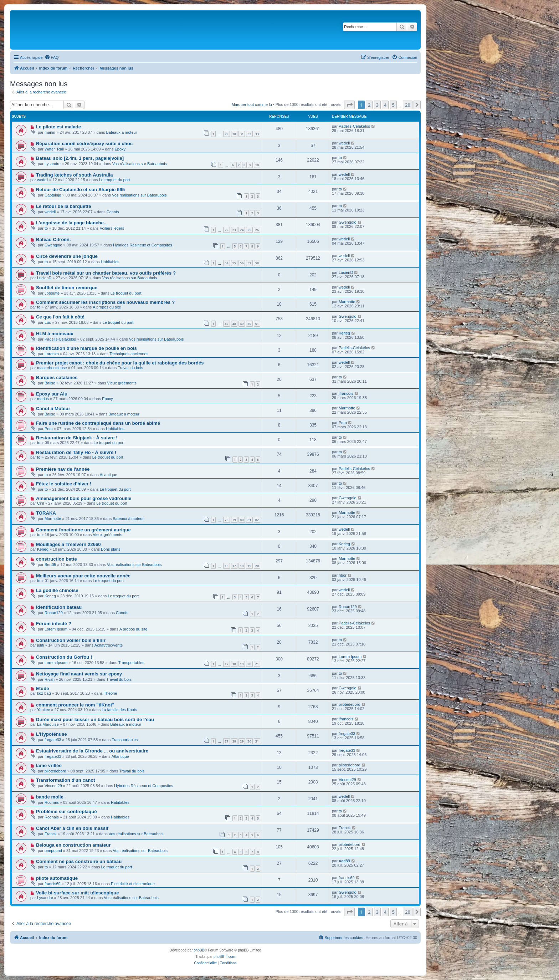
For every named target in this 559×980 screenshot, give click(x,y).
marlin (50, 132)
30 (234, 134)
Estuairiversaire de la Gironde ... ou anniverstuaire (92, 751)
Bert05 (50, 565)
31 (242, 134)
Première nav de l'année (63, 469)
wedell (344, 143)
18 (242, 566)
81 (249, 520)
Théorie (110, 693)
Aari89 (344, 861)
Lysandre (53, 164)
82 (257, 520)
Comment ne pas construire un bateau (79, 861)
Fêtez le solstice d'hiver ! (64, 484)
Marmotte (347, 302)
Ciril (40, 503)
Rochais (52, 802)
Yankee (44, 710)
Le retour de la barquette (64, 206)
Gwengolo (348, 222)
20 (257, 566)
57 (249, 263)
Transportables (131, 663)
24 (242, 230)
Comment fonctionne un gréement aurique (83, 530)
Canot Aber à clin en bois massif (72, 828)
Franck (51, 834)
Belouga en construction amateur (73, 845)
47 (226, 324)
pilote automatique (57, 878)
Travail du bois (130, 368)
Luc (48, 322)
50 (249, 324)
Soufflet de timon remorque (67, 288)
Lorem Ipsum (56, 629)
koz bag (44, 693)
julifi (40, 645)
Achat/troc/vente (109, 645)
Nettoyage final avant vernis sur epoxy (79, 674)
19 (249, 566)
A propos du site (107, 307)
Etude (43, 688)
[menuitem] (52, 57)
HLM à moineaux (55, 334)
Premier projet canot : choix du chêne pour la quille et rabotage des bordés (120, 363)
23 (234, 230)
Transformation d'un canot (66, 780)
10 (257, 165)
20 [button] (408, 105)
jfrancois (346, 393)
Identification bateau (59, 607)
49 (242, 324)
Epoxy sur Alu (52, 394)
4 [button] (385, 105)
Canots (113, 212)
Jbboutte (52, 293)
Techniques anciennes (129, 354)
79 (234, 520)
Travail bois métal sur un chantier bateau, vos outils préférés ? (106, 273)
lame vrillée (49, 765)
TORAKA (46, 513)
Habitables (110, 262)
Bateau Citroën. (53, 239)
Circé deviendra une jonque (67, 256)
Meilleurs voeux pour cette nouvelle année (83, 576)
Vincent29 (53, 786)
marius (43, 399)
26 (257, 230)
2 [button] (369, 105)
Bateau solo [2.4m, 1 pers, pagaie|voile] (80, 158)
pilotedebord (350, 704)
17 (234, 566)
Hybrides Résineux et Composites (143, 245)
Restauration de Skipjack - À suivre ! (77, 438)
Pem (49, 429)
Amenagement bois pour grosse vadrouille (84, 498)
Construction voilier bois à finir (71, 640)
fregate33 (53, 740)
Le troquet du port (115, 180)
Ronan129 (54, 613)
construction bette (57, 559)
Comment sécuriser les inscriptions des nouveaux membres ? (105, 302)
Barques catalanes (57, 377)
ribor (343, 575)
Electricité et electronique (133, 884)
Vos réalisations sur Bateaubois (140, 164)
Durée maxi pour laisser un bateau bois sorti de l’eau (95, 719)
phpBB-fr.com (224, 957)
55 (234, 263)
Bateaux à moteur (121, 132)
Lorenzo (52, 354)
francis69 (53, 884)
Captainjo (53, 195)
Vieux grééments (122, 383)
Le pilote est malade (58, 127)
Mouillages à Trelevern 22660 (68, 544)
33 (257, 134)
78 (226, 520)
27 (226, 741)
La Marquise (48, 724)
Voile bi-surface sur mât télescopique (78, 893)
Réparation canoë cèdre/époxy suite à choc (84, 144)
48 (234, 324)
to (340, 158)
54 (226, 263)
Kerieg (344, 333)
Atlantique (109, 475)
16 (226, 566)
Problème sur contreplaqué (66, 811)
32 (249, 134)
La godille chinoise (57, 590)
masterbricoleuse (52, 368)
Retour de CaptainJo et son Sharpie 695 (80, 190)
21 (257, 664)
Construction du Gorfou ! (64, 657)
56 (242, 263)
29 (226, 134)
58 (257, 263)
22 (226, 230)
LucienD (44, 278)
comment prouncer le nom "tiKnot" (75, 705)
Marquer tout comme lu (252, 104)
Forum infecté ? (54, 624)
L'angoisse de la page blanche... (72, 223)
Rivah (50, 679)
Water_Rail (54, 149)
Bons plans (111, 549)
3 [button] (377, 105)
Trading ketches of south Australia (75, 175)
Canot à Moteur (53, 409)
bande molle (50, 797)
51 (257, 324)
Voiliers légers (112, 228)
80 (242, 520)
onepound (53, 851)
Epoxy (120, 149)
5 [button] (393, 105)
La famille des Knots (119, 710)
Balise (50, 383)
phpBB (199, 950)
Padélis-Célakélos (354, 126)
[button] (349, 105)
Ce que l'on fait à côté (60, 317)
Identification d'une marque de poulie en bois (86, 348)
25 (249, 230)
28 (234, 741)
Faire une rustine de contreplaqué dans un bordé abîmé (98, 423)
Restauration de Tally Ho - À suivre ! (76, 452)
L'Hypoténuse (52, 734)
